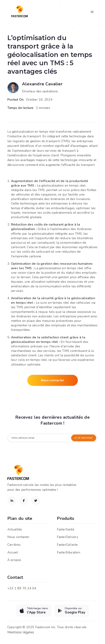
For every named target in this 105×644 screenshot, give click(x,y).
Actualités (15, 529)
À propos (14, 560)
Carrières (14, 545)
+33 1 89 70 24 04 (22, 588)
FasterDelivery (68, 537)
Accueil (13, 552)
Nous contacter (53, 382)
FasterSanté (66, 529)
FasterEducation (69, 552)
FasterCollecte (67, 545)
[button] (92, 12)
